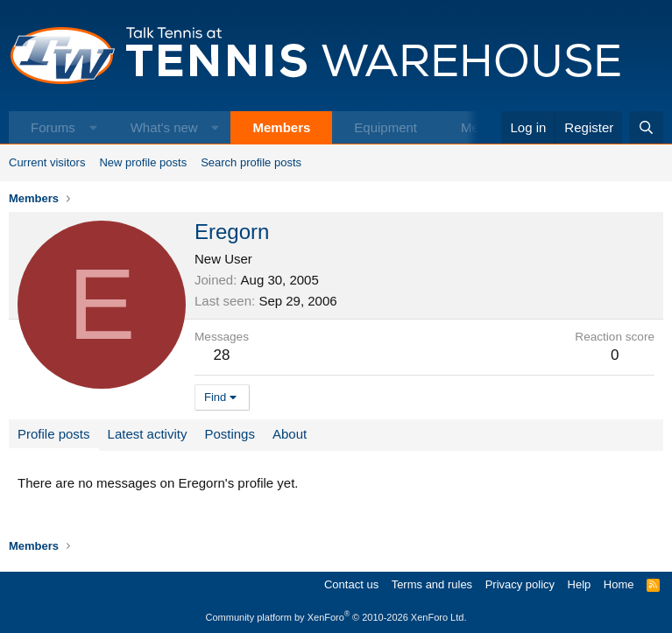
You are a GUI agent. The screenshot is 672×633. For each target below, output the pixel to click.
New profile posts (143, 162)
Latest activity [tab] (148, 434)
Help (580, 584)
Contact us (351, 584)
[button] (93, 127)
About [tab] (290, 434)
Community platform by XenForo (336, 617)
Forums (53, 127)
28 (222, 355)
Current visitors (47, 162)
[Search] (646, 127)
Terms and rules (432, 584)
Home (619, 584)
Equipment (386, 127)
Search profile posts (251, 162)
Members (281, 127)
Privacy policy (520, 584)
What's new (164, 127)
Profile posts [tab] (54, 434)
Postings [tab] (230, 434)
